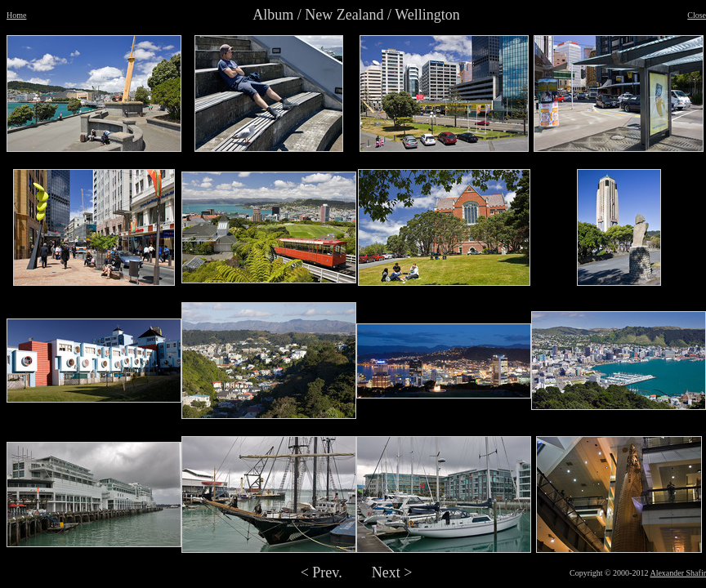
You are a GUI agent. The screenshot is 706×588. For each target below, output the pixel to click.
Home (16, 15)
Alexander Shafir (678, 573)
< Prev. (322, 572)
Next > (392, 572)
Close (697, 15)
